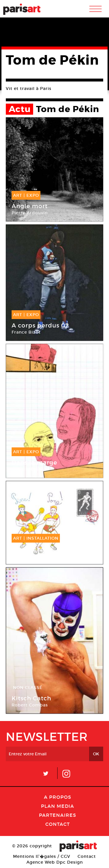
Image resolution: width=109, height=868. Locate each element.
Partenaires (58, 815)
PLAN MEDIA (58, 806)
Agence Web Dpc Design (55, 862)
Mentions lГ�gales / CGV (42, 856)
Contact (58, 824)
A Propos (58, 797)
